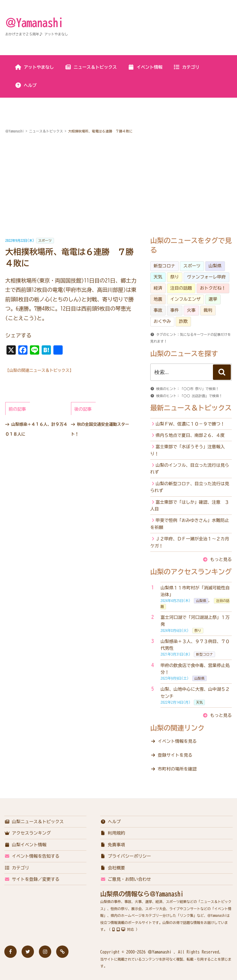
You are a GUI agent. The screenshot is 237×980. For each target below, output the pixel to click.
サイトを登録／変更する (32, 879)
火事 (191, 310)
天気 (158, 277)
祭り (175, 277)
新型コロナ (164, 266)
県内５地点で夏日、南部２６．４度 (190, 435)
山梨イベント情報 (25, 845)
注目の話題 (181, 288)
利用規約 (113, 833)
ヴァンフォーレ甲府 (206, 277)
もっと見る (221, 559)
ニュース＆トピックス (91, 67)
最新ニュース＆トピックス (191, 408)
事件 (175, 310)
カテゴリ (186, 67)
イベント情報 (145, 67)
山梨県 (215, 266)
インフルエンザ (185, 299)
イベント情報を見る (177, 741)
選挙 (213, 299)
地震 (158, 299)
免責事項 (113, 845)
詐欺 (183, 321)
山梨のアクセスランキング (191, 572)
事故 (158, 310)
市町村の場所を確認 (177, 769)
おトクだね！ (213, 288)
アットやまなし (34, 67)
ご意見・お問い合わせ (126, 879)
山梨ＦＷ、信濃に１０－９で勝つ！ (190, 424)
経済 (158, 288)
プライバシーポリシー (126, 856)
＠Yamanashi (34, 22)
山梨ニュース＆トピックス (34, 822)
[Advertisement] (118, 186)
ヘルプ (26, 85)
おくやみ (162, 321)
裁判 (208, 310)
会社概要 (113, 868)
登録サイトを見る (175, 755)
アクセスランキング (28, 833)
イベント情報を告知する (32, 856)
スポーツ (45, 240)
